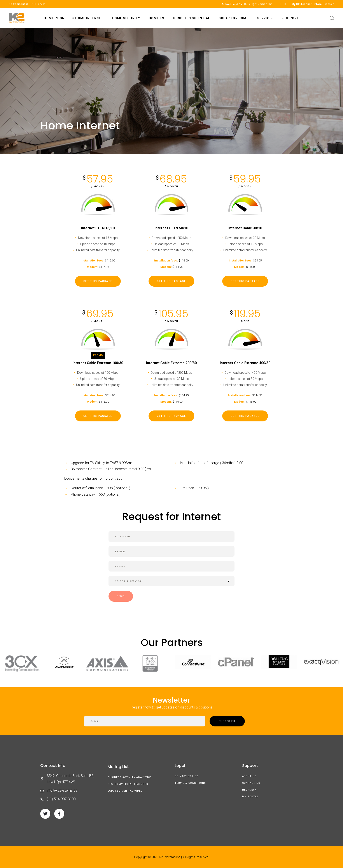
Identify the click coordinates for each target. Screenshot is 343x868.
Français (329, 4)
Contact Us (251, 783)
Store (318, 4)
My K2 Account (302, 4)
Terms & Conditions (190, 783)
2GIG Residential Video (125, 791)
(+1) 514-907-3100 (261, 4)
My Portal (250, 797)
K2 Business (38, 4)
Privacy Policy (186, 776)
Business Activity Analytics (130, 777)
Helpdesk (249, 790)
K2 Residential (18, 4)
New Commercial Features (128, 784)
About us (249, 776)
